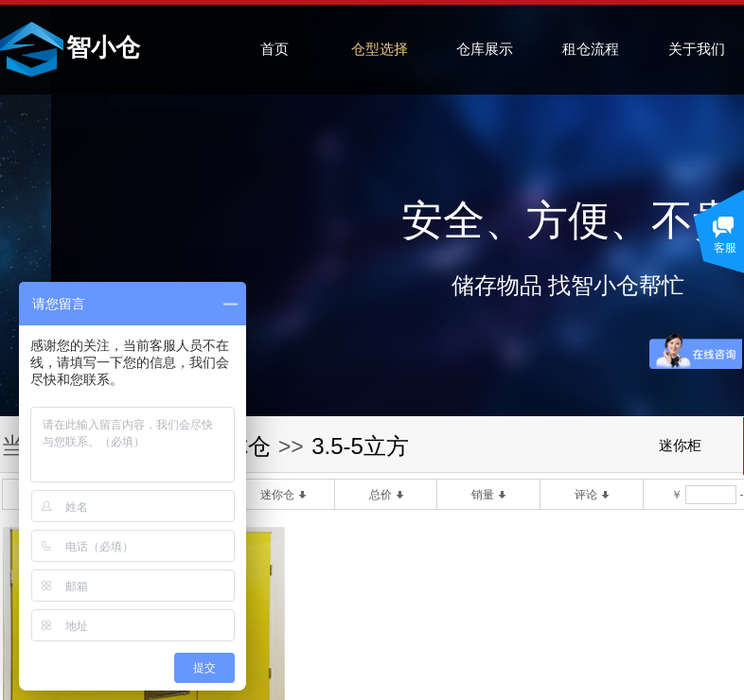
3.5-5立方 (360, 446)
